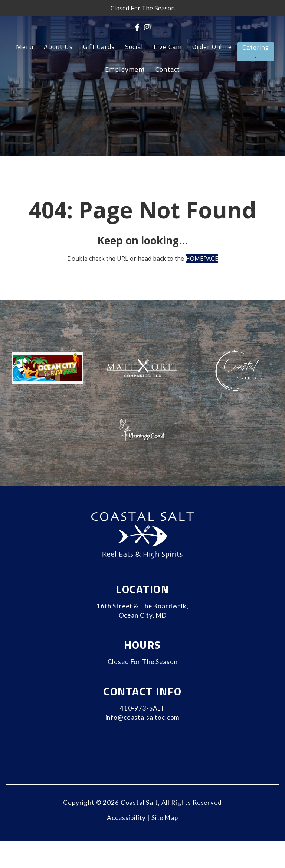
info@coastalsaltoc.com (143, 717)
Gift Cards (99, 47)
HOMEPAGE (202, 259)
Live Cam (168, 47)
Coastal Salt (139, 802)
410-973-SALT (142, 708)
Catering (256, 47)
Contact (168, 69)
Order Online (212, 47)
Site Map (165, 818)
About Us (58, 47)
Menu (25, 47)
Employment (125, 69)
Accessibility (126, 818)
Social (134, 47)
